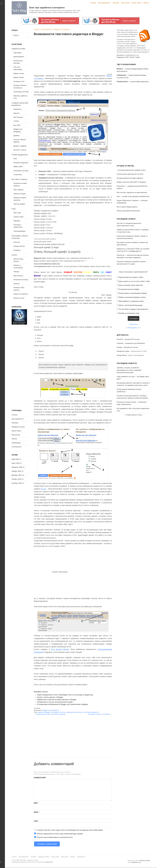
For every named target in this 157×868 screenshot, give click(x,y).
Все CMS (17, 125)
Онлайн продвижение (20, 155)
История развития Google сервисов (130, 178)
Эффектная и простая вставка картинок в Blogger (57, 700)
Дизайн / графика (20, 146)
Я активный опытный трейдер (129, 289)
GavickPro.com (136, 862)
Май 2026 (15, 459)
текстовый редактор (91, 712)
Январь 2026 (16, 471)
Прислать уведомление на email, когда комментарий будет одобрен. (59, 834)
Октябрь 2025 (17, 483)
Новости (17, 284)
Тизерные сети (19, 81)
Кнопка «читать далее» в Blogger (50, 697)
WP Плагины (18, 117)
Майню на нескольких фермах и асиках (132, 297)
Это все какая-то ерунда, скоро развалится (134, 309)
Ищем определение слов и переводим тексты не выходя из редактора (65, 695)
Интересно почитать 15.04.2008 (99, 714)
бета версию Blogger (60, 649)
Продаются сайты (18, 427)
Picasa (43, 489)
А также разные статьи (134, 415)
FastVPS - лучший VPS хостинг (128, 339)
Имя (36, 803)
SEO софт (17, 213)
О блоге (93, 3)
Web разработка (47, 29)
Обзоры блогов (19, 246)
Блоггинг (17, 242)
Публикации (16, 443)
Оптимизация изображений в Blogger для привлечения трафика (62, 704)
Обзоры (16, 272)
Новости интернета (21, 294)
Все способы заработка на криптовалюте (132, 192)
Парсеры (17, 221)
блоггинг (62, 712)
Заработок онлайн (18, 49)
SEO (15, 159)
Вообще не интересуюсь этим (129, 313)
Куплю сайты (137, 3)
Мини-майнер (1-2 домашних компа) (131, 301)
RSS (127, 57)
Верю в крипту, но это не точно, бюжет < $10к (134, 281)
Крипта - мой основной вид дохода (131, 305)
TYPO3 (16, 121)
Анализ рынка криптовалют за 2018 (130, 174)
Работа (146, 3)
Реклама (116, 3)
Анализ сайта (19, 217)
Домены (16, 136)
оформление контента (75, 712)
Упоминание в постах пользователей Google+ (55, 702)
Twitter (137, 57)
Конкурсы (17, 250)
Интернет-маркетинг (21, 163)
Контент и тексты (20, 150)
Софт (14, 209)
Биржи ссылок (19, 73)
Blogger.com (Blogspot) (62, 29)
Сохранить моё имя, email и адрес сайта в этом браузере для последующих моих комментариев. (70, 830)
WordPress (17, 109)
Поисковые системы (21, 171)
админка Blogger (44, 712)
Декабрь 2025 (17, 475)
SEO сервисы (19, 190)
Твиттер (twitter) (19, 204)
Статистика (18, 175)
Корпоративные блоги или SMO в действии (51, 714)
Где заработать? (104, 3)
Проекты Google (20, 194)
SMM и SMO (18, 167)
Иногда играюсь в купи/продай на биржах (133, 293)
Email (37, 812)
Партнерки (17, 53)
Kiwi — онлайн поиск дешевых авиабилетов (133, 196)
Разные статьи (19, 298)
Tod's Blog (19, 8)
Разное (14, 255)
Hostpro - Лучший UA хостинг (127, 347)
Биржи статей (19, 77)
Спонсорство (16, 447)
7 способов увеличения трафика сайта (131, 170)
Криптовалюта (19, 57)
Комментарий (40, 778)
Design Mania (122, 355)
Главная (37, 29)
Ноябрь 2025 (16, 479)
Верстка (16, 113)
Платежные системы (21, 92)
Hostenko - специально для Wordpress (131, 343)
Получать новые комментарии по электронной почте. (53, 837)
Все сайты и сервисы (20, 179)
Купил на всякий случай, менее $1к (131, 285)
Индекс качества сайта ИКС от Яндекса (131, 182)
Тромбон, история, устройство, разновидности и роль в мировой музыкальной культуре (129, 370)
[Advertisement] (73, 55)
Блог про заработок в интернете (47, 8)
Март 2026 (16, 463)
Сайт (36, 821)
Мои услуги (125, 3)
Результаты (133, 324)
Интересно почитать (21, 280)
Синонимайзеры (20, 231)
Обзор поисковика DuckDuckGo (128, 211)
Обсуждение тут (133, 328)
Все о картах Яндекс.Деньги (127, 207)
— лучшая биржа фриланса (133, 82)
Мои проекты (18, 276)
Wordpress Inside (123, 351)
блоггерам (55, 712)
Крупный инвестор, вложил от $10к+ (131, 277)
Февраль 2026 (17, 467)
